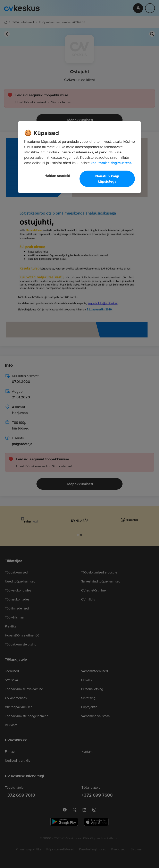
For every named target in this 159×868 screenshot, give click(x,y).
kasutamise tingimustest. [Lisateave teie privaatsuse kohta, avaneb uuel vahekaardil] (111, 163)
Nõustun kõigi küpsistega (107, 179)
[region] (79, 157)
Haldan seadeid (57, 176)
